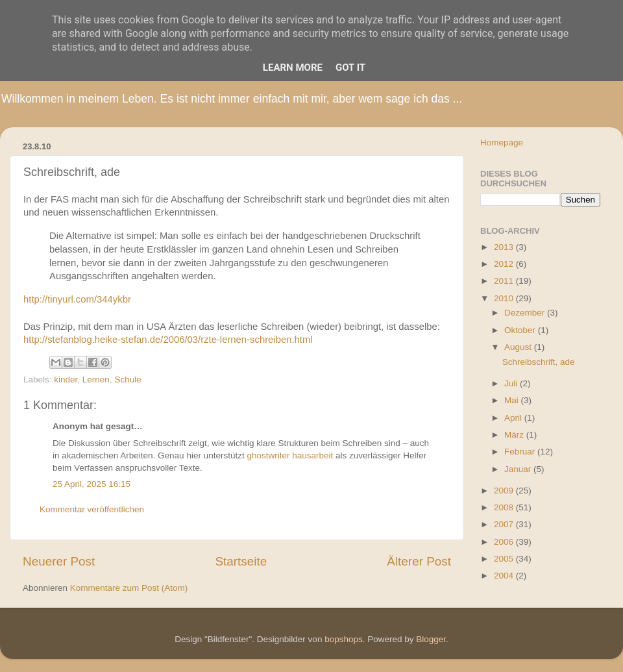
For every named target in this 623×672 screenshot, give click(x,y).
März (515, 435)
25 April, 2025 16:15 (92, 484)
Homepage (502, 143)
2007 (505, 524)
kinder (66, 380)
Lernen (96, 380)
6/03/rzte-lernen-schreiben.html (246, 340)
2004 (505, 576)
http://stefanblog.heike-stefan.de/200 (101, 340)
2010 (505, 298)
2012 (505, 264)
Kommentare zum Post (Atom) (129, 588)
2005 (505, 559)
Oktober (521, 330)
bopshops (344, 639)
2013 (505, 247)
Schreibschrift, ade (539, 362)
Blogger (431, 639)
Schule (128, 380)
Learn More (293, 68)
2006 (505, 542)
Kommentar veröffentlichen (92, 509)
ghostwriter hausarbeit (290, 455)
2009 (505, 491)
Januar (519, 469)
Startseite (241, 561)
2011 (505, 281)
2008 (505, 507)
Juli (512, 383)
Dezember (526, 313)
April (514, 418)
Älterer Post (419, 561)
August (519, 347)
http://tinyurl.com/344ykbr (77, 299)
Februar (521, 452)
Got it (350, 68)
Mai (513, 400)
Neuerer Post (59, 561)
